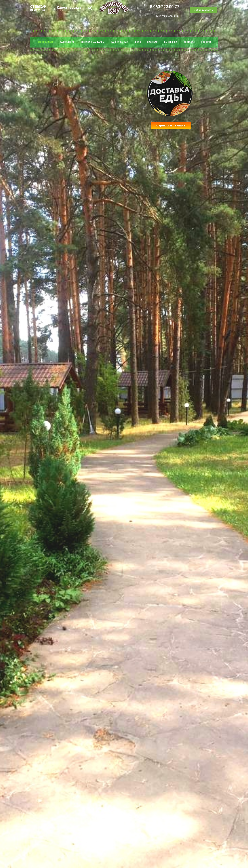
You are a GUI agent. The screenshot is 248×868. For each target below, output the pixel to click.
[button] (203, 10)
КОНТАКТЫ (189, 42)
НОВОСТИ (206, 42)
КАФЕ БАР (152, 42)
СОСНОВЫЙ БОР (45, 42)
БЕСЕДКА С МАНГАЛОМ (93, 42)
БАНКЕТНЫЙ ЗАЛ (119, 42)
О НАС (138, 42)
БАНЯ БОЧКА (171, 42)
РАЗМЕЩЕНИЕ (67, 42)
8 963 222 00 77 (165, 7)
